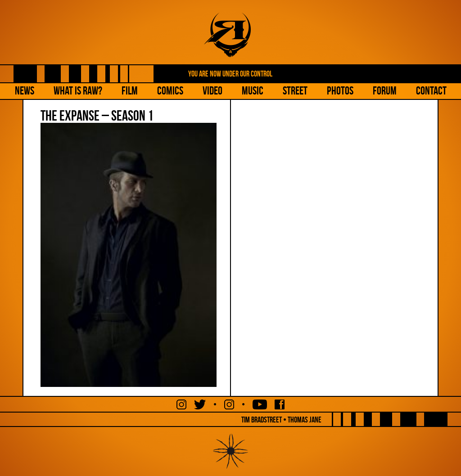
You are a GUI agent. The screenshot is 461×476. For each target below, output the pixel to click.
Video (212, 91)
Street (295, 91)
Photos (340, 91)
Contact (431, 91)
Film (130, 91)
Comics (170, 91)
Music (253, 91)
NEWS (25, 91)
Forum (385, 91)
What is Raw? (78, 91)
